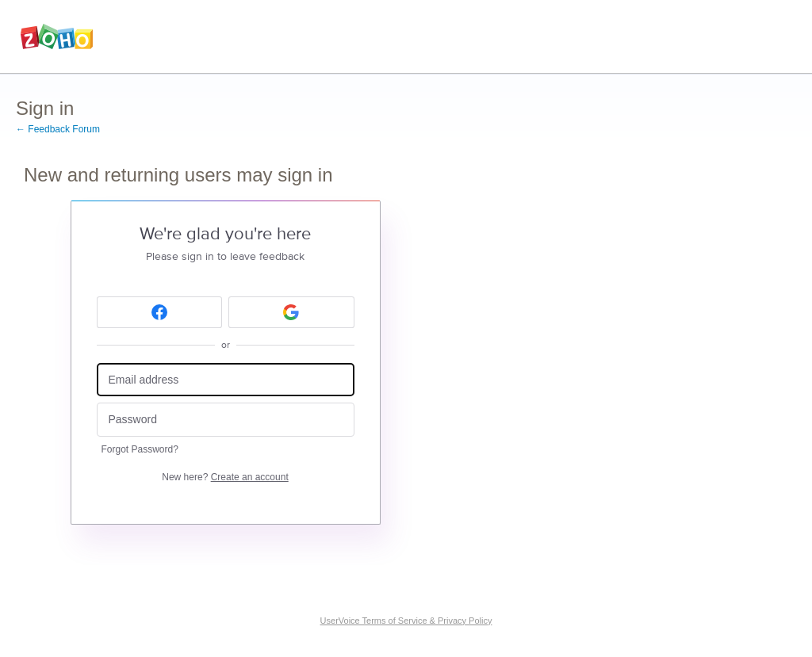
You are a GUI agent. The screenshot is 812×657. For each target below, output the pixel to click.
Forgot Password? (140, 449)
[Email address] (226, 380)
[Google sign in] (291, 312)
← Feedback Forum (58, 129)
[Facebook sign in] (160, 312)
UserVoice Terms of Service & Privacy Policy (406, 621)
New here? (225, 477)
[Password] (226, 420)
